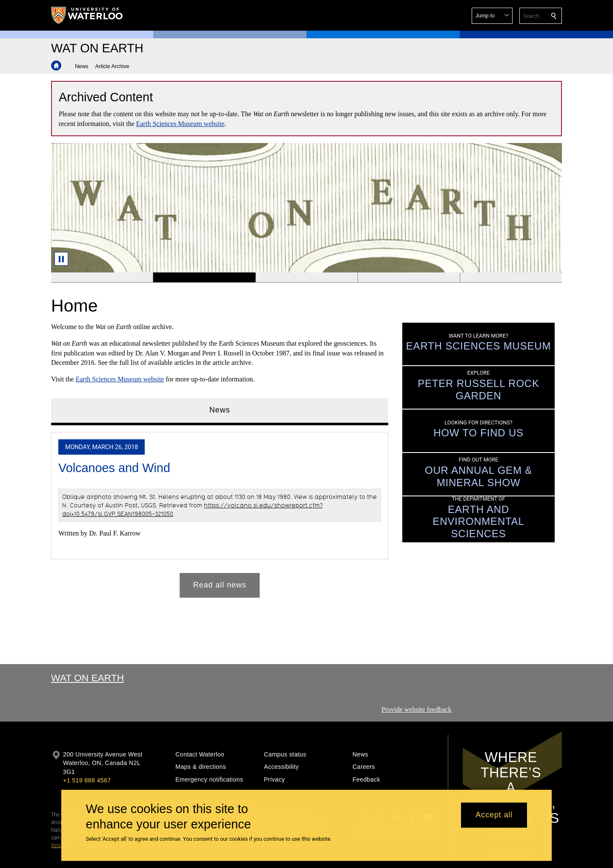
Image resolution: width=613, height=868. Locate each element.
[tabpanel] (220, 511)
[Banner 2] (204, 278)
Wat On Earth (87, 678)
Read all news (220, 585)
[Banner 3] (306, 278)
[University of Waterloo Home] (87, 15)
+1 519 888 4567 (87, 780)
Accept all (494, 815)
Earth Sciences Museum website (180, 124)
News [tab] (220, 410)
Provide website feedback (416, 709)
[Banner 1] (102, 278)
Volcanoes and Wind (114, 468)
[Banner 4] (409, 278)
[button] (492, 16)
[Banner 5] (511, 278)
